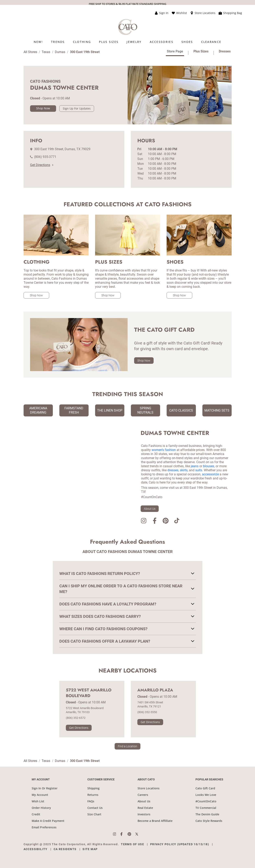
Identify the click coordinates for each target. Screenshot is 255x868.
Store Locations (149, 788)
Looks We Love (206, 795)
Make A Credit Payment (48, 821)
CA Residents (65, 849)
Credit (36, 814)
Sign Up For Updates (77, 108)
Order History (41, 808)
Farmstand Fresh (74, 410)
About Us (150, 509)
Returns (93, 795)
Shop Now (43, 108)
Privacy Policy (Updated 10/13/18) (180, 844)
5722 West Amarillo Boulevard (89, 693)
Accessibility (36, 849)
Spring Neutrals (145, 410)
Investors (144, 814)
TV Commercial (206, 808)
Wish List (38, 801)
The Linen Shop (110, 410)
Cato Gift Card (205, 788)
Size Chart (94, 814)
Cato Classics (181, 410)
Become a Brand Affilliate (155, 821)
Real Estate (145, 808)
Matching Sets (217, 410)
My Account (40, 795)
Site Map (90, 849)
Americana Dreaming (38, 410)
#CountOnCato (206, 801)
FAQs (91, 801)
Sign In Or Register (45, 788)
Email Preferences (44, 827)
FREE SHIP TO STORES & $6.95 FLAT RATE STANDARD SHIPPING (128, 4)
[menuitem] (38, 42)
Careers (143, 795)
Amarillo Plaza (155, 690)
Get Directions (42, 165)
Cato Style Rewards (209, 821)
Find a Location (128, 746)
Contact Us (95, 808)
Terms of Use (132, 844)
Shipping (93, 788)
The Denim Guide (207, 814)
